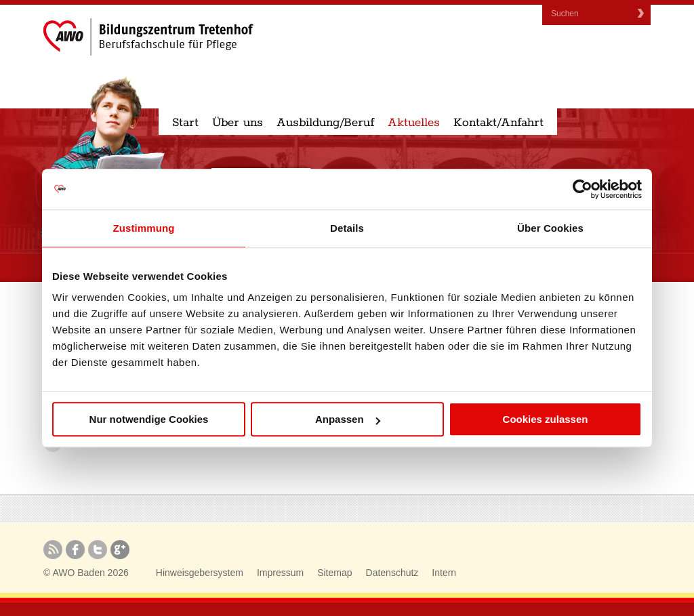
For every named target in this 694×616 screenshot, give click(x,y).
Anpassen (348, 419)
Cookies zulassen (546, 419)
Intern (444, 573)
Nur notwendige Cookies (149, 419)
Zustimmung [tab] (144, 228)
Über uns (238, 123)
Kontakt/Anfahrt (498, 123)
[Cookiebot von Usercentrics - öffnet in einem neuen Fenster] (583, 189)
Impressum (280, 573)
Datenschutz (392, 573)
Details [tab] (347, 228)
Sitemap (334, 573)
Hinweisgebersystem (200, 573)
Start (185, 123)
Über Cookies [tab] (550, 228)
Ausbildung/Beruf (325, 123)
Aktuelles (414, 123)
